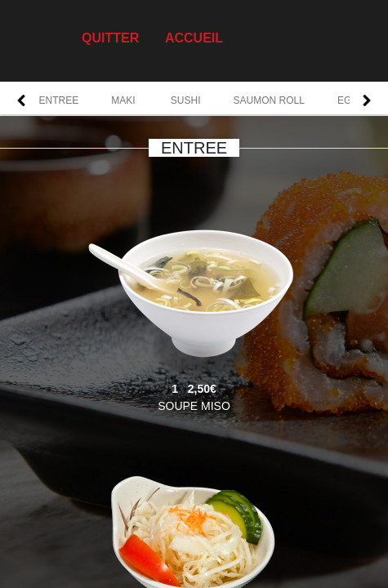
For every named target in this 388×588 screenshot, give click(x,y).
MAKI (125, 100)
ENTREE (59, 100)
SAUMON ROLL (269, 100)
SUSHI (186, 100)
